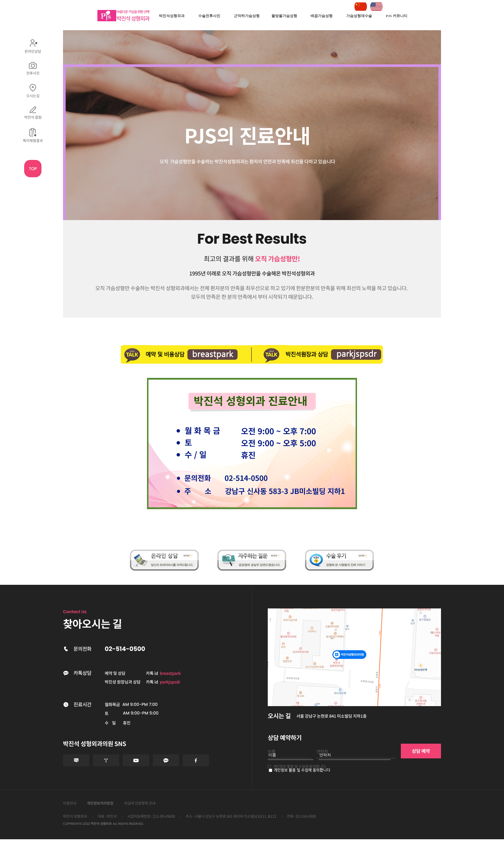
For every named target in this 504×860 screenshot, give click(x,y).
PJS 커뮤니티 (397, 16)
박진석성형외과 (172, 16)
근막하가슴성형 (247, 16)
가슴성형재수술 (359, 16)
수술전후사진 (209, 16)
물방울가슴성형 (284, 16)
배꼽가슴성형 (322, 16)
